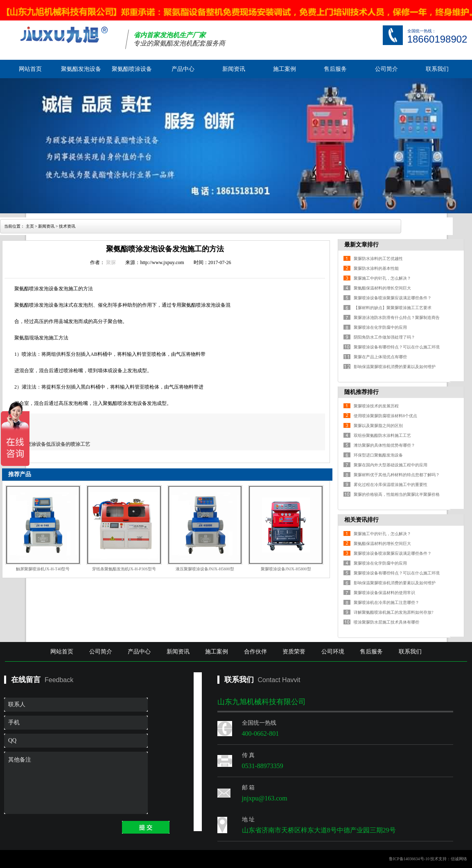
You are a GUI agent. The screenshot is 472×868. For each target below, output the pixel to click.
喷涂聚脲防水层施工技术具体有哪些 (386, 622)
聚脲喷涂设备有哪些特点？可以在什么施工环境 (397, 347)
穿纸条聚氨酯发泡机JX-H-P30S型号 (124, 569)
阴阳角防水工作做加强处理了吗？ (384, 337)
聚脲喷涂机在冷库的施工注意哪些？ (386, 602)
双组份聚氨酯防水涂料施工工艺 (382, 435)
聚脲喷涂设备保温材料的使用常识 (384, 593)
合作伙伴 (255, 652)
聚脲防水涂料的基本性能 (376, 268)
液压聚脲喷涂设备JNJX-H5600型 (205, 569)
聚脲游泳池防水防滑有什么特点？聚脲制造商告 (397, 318)
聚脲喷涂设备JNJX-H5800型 (286, 569)
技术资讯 (67, 226)
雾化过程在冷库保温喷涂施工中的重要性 (391, 485)
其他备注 (76, 783)
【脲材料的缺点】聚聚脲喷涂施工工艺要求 (393, 308)
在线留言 (26, 680)
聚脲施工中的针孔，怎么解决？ (382, 278)
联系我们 (437, 69)
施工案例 (285, 69)
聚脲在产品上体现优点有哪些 (380, 357)
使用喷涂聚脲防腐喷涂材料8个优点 (385, 416)
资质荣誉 (294, 652)
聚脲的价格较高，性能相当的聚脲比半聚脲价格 (397, 494)
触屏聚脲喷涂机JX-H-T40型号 (43, 569)
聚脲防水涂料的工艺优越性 (378, 259)
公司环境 (333, 652)
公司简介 (386, 69)
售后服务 (335, 69)
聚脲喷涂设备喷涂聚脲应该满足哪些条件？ (393, 298)
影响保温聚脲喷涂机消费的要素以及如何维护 (395, 367)
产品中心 (183, 69)
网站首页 (30, 69)
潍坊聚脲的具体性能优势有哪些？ (384, 445)
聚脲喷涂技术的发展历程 (376, 406)
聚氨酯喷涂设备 (132, 69)
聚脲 (111, 262)
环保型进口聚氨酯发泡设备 (378, 455)
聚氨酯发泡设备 (81, 69)
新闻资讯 (234, 69)
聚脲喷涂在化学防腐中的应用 (380, 327)
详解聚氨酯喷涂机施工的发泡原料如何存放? (393, 612)
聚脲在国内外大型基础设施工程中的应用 (391, 465)
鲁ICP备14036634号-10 (409, 859)
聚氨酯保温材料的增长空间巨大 (382, 288)
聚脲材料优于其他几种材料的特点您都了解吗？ (397, 475)
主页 (30, 226)
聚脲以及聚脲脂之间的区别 (378, 426)
